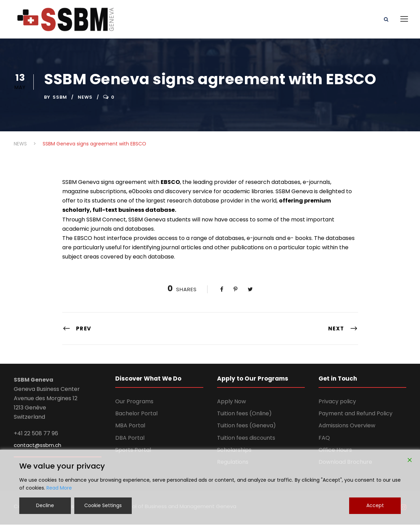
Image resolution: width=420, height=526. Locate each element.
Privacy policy (337, 403)
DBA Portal (130, 440)
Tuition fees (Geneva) (246, 427)
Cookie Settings (103, 505)
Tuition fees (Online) (244, 415)
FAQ (324, 440)
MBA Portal (130, 427)
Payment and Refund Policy (356, 415)
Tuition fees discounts (246, 440)
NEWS (85, 99)
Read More (59, 488)
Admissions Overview (347, 427)
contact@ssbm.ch (37, 447)
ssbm (60, 99)
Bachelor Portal (136, 415)
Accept (375, 505)
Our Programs (134, 403)
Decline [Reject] (45, 505)
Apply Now (231, 403)
